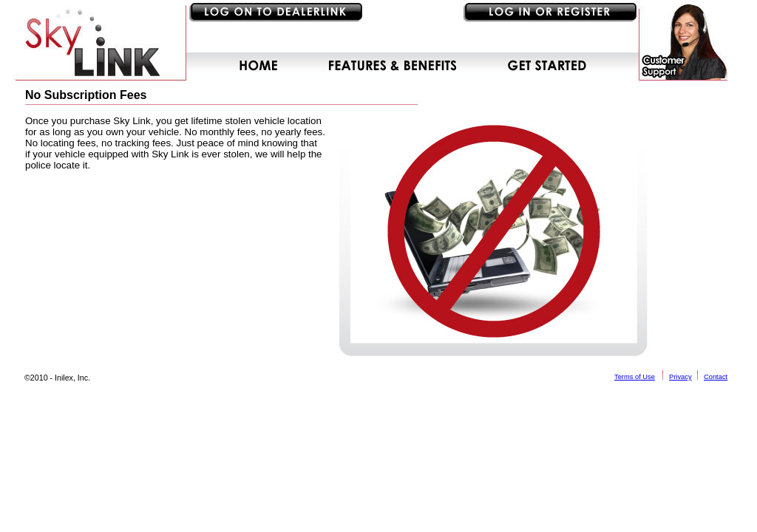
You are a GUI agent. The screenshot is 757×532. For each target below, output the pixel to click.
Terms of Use (635, 377)
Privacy (680, 377)
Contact (716, 377)
